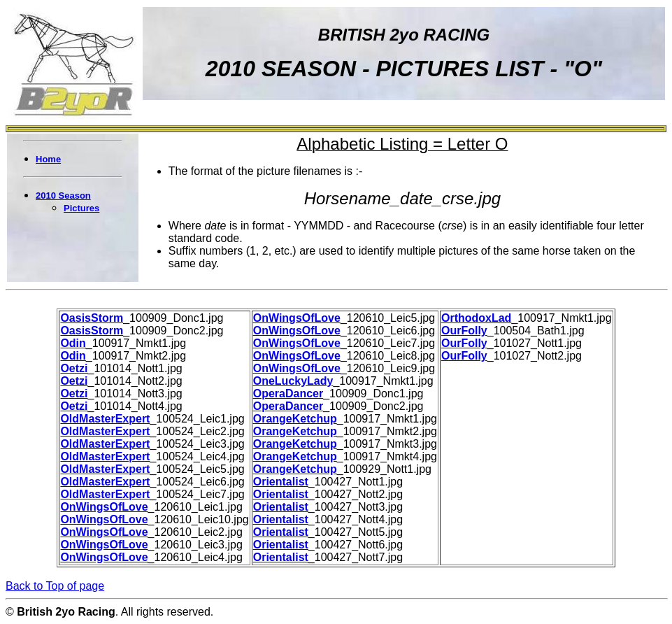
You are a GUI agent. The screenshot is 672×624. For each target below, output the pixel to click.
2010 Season (63, 196)
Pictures (81, 208)
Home (48, 159)
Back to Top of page (55, 586)
